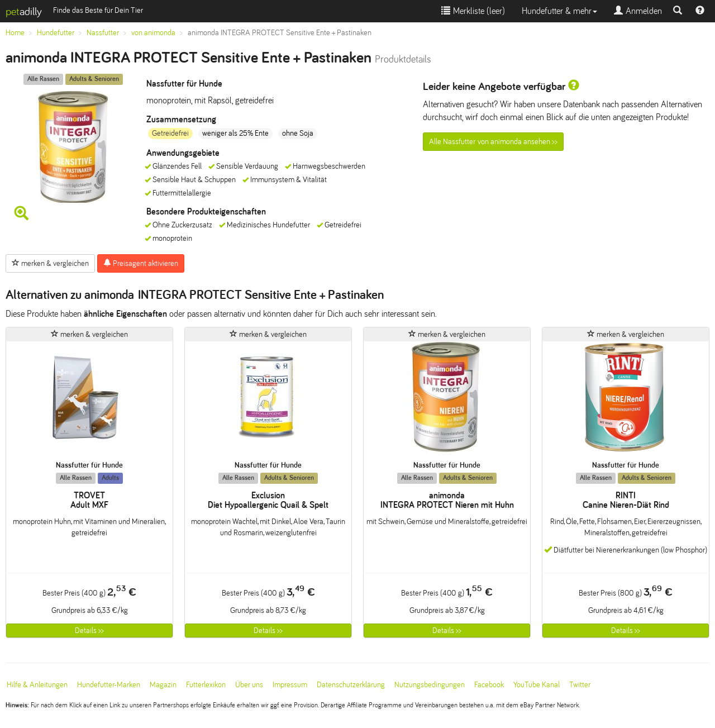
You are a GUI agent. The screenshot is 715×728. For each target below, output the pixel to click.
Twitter (580, 685)
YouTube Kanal (537, 685)
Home (15, 33)
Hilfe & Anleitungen (37, 685)
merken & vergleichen (50, 263)
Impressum (290, 685)
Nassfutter (103, 33)
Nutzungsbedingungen (430, 685)
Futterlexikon (206, 685)
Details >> (89, 631)
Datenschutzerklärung (351, 685)
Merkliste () (473, 11)
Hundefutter (56, 33)
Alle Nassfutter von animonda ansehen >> (493, 142)
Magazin (163, 685)
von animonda (153, 33)
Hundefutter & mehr (559, 11)
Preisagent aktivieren (141, 263)
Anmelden (638, 11)
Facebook (489, 685)
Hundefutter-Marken (109, 685)
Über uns (249, 685)
